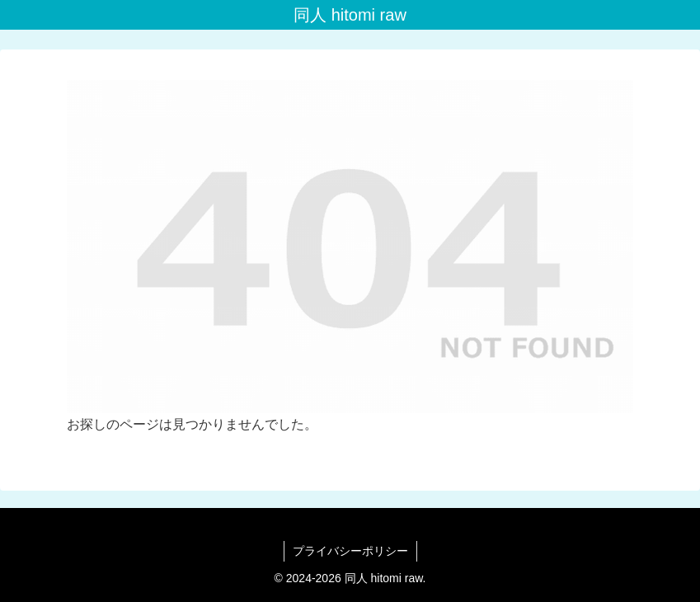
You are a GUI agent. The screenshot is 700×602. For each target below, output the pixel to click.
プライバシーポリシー (350, 551)
